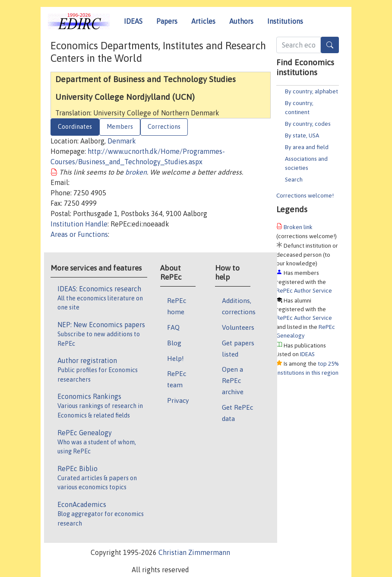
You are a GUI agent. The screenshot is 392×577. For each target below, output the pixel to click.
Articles (203, 21)
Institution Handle (79, 224)
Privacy (178, 400)
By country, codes (308, 124)
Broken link (298, 227)
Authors (241, 21)
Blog (174, 343)
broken (136, 172)
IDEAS (133, 21)
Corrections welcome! (305, 195)
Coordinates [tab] (75, 127)
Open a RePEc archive (233, 380)
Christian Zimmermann (194, 552)
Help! (175, 358)
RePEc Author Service (304, 290)
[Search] (330, 45)
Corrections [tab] (164, 127)
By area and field (307, 147)
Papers (167, 21)
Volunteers (238, 327)
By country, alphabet (311, 91)
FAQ (173, 327)
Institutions (285, 21)
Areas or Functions (79, 234)
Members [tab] (120, 127)
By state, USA (302, 135)
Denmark (122, 141)
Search (294, 179)
